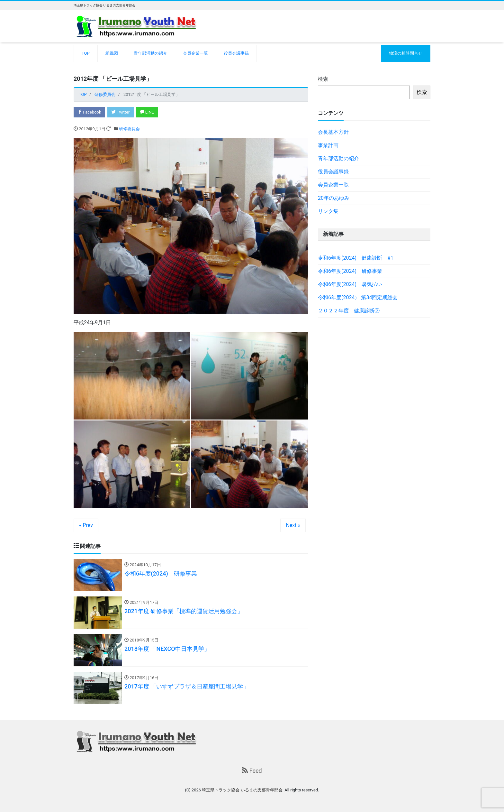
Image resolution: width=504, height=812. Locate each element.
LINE (147, 112)
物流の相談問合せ (406, 53)
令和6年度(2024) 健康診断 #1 (356, 258)
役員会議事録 (236, 53)
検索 (323, 79)
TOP (86, 53)
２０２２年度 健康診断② (349, 311)
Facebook (90, 112)
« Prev (86, 525)
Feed (252, 771)
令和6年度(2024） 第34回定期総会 (358, 297)
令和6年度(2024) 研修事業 (350, 271)
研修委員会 (129, 129)
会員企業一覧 (195, 53)
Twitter (121, 112)
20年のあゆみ (334, 198)
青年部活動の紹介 (150, 53)
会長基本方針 (333, 132)
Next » (293, 525)
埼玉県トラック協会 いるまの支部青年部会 (242, 790)
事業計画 (328, 145)
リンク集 (328, 211)
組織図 (112, 53)
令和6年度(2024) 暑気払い (350, 284)
